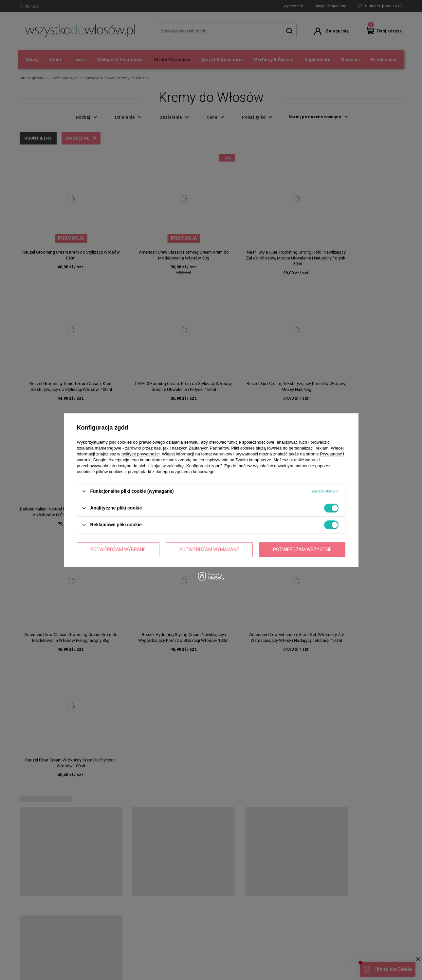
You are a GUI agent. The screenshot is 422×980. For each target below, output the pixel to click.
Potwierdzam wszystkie (302, 549)
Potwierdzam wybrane (118, 549)
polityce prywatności (140, 454)
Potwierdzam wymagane (209, 549)
